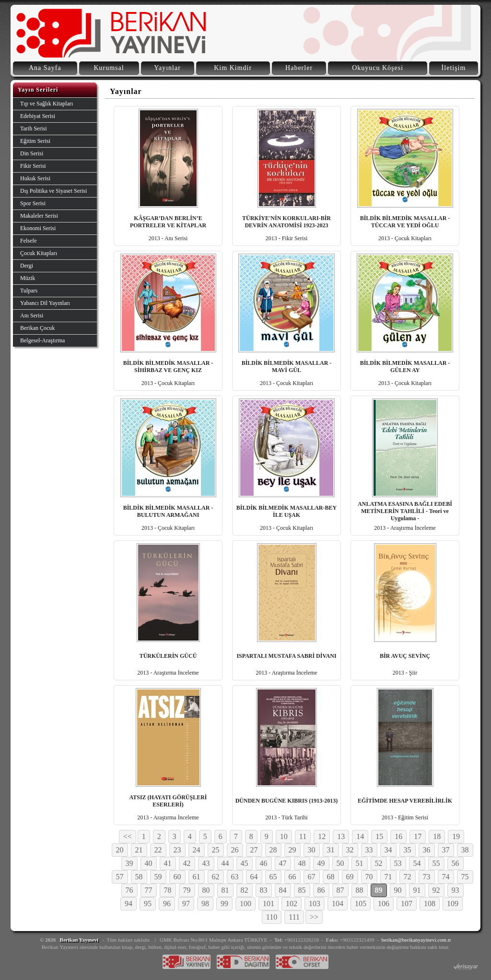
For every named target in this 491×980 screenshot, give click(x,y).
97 (186, 904)
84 (283, 890)
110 (272, 917)
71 (388, 877)
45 (245, 863)
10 (284, 836)
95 (148, 904)
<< (128, 836)
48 (302, 863)
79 (187, 890)
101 (269, 904)
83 (264, 890)
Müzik (28, 278)
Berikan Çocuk (37, 328)
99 (224, 904)
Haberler (299, 68)
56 (456, 863)
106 (384, 904)
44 (225, 863)
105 (361, 904)
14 (360, 836)
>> (314, 917)
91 (417, 890)
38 (465, 850)
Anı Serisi (32, 315)
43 (206, 863)
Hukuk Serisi (35, 178)
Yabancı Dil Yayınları (45, 303)
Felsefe (29, 241)
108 (430, 904)
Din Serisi (32, 153)
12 (322, 836)
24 (197, 850)
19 (456, 836)
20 (120, 850)
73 (427, 877)
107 (407, 904)
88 (360, 890)
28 (273, 850)
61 (197, 877)
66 (292, 877)
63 (235, 877)
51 (360, 863)
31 (331, 850)
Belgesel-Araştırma (42, 340)
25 (216, 850)
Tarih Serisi (33, 128)
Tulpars (29, 291)
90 (398, 890)
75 (465, 877)
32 (350, 850)
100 (245, 904)
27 (254, 850)
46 (264, 863)
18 (437, 836)
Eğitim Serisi (35, 141)
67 (312, 877)
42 (187, 863)
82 (245, 890)
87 (340, 890)
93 (456, 890)
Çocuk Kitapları (39, 253)
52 (379, 863)
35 (408, 850)
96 (167, 904)
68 (331, 877)
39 (129, 863)
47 (283, 863)
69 (350, 877)
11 (303, 836)
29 (292, 850)
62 (216, 877)
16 (398, 836)
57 (120, 877)
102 (292, 904)
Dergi (27, 266)
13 (341, 836)
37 (446, 850)
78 (168, 890)
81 (225, 890)
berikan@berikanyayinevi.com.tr (416, 940)
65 (273, 877)
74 (446, 877)
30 (312, 850)
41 (168, 863)
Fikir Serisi (33, 166)
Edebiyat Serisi (38, 116)
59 (158, 877)
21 (139, 850)
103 (315, 904)
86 (321, 890)
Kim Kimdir (233, 68)
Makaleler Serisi (39, 216)
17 (418, 836)
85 (302, 890)
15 (379, 836)
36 (427, 850)
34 (388, 850)
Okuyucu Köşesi (378, 68)
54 (417, 863)
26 (235, 850)
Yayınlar (167, 68)
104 (338, 904)
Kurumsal (109, 68)
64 (254, 877)
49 (321, 863)
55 (436, 863)
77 (149, 890)
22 (158, 850)
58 (139, 877)
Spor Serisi (33, 203)
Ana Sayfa (45, 68)
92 (436, 890)
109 (453, 904)
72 (408, 877)
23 (177, 850)
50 (340, 863)
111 (294, 917)
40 (149, 863)
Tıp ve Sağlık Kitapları (47, 104)
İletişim (454, 68)
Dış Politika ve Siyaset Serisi (53, 191)
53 (398, 863)
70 (369, 877)
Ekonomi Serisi (38, 228)
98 (205, 904)
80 (206, 890)
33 (369, 850)
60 (177, 877)
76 (129, 890)
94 (129, 904)
